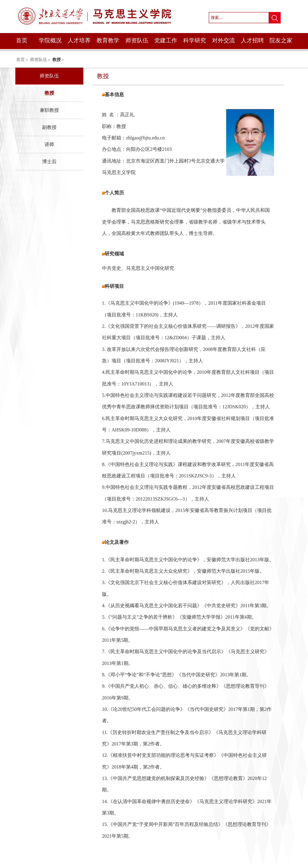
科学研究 (195, 40)
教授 (57, 59)
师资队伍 (137, 40)
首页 (22, 40)
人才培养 (79, 40)
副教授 (49, 127)
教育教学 (108, 40)
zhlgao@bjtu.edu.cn (145, 138)
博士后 (49, 161)
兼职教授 (49, 110)
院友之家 (281, 40)
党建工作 (166, 40)
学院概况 (50, 40)
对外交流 (223, 40)
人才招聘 (252, 40)
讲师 (49, 144)
